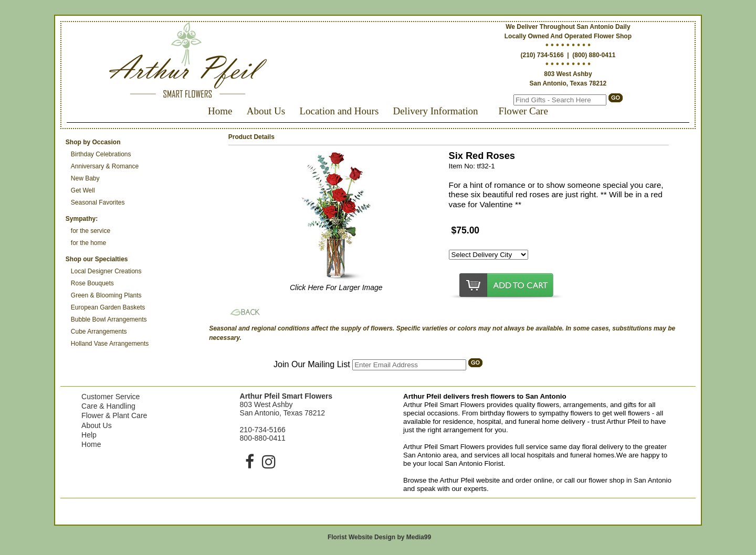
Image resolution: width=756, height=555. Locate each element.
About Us (266, 111)
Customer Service (111, 397)
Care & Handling (108, 406)
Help (89, 435)
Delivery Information (436, 111)
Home (220, 111)
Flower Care (523, 111)
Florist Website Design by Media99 (379, 537)
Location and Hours (339, 111)
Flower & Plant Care (114, 415)
